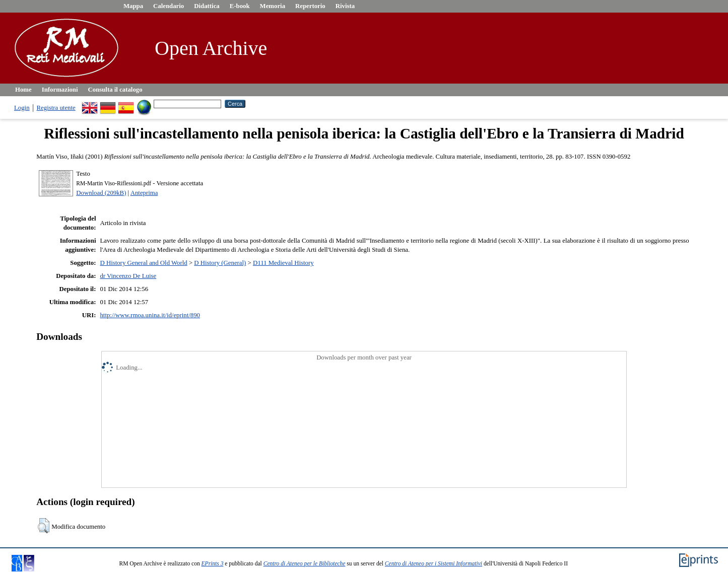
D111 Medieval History (283, 263)
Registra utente (56, 108)
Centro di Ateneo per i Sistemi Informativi (434, 563)
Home (23, 90)
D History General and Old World (143, 263)
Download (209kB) (101, 193)
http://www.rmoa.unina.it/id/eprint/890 (150, 315)
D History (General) (220, 263)
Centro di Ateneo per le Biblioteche (305, 563)
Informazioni (60, 90)
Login (22, 108)
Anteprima (144, 193)
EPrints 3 (213, 563)
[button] (44, 526)
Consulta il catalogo (115, 90)
